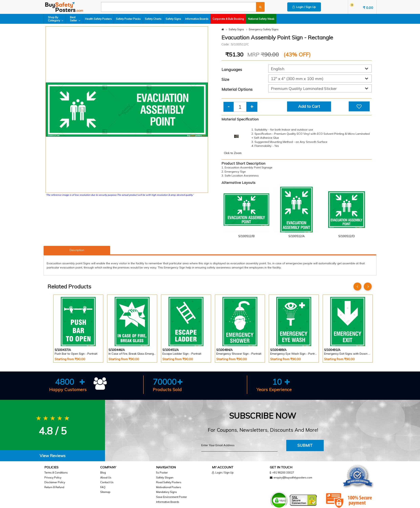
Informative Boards (197, 19)
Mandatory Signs (167, 492)
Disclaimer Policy (55, 482)
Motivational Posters (169, 487)
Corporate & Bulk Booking (228, 19)
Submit (305, 445)
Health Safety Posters (98, 19)
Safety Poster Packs (128, 19)
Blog (103, 473)
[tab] (52, 456)
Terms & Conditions (56, 473)
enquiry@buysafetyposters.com (293, 477)
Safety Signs (173, 19)
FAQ (103, 487)
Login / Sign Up (304, 7)
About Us (106, 477)
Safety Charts (153, 19)
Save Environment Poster (172, 497)
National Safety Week (261, 19)
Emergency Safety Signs (264, 29)
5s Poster (162, 473)
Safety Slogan (165, 477)
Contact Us (107, 482)
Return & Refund (54, 487)
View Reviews (53, 456)
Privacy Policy (53, 477)
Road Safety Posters (169, 482)
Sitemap (105, 492)
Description (77, 250)
